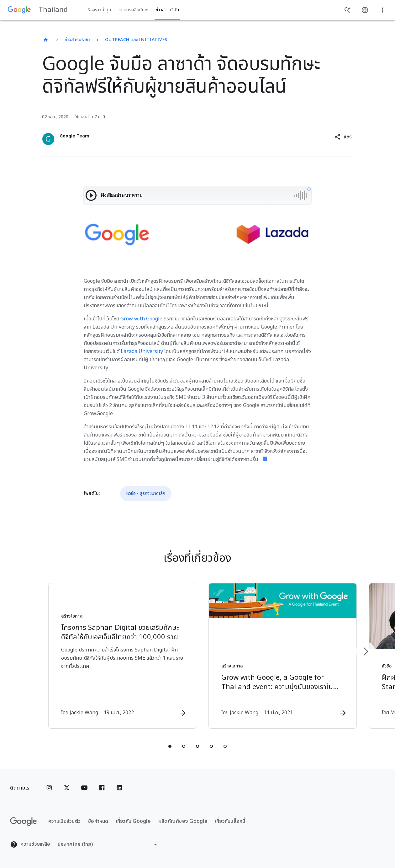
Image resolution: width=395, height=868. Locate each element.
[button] (343, 137)
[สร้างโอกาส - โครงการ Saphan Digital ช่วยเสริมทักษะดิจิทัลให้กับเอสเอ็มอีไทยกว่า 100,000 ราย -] (115, 656)
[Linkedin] (119, 788)
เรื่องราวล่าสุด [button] (99, 10)
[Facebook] (102, 788)
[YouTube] (84, 788)
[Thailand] (46, 40)
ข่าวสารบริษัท (77, 40)
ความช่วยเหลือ (30, 844)
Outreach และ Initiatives (136, 40)
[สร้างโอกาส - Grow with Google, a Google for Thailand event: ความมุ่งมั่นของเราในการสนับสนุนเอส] (280, 656)
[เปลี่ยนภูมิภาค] (108, 844)
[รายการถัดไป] (366, 651)
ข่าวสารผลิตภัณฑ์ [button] (133, 10)
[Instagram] (49, 788)
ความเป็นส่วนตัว (64, 821)
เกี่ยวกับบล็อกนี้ (230, 821)
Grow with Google (141, 319)
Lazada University (142, 351)
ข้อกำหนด (98, 821)
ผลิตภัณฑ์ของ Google (183, 821)
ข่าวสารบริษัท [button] (167, 10)
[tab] (170, 747)
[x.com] (67, 788)
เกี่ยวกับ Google (133, 821)
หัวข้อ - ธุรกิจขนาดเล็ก (146, 493)
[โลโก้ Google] (24, 822)
